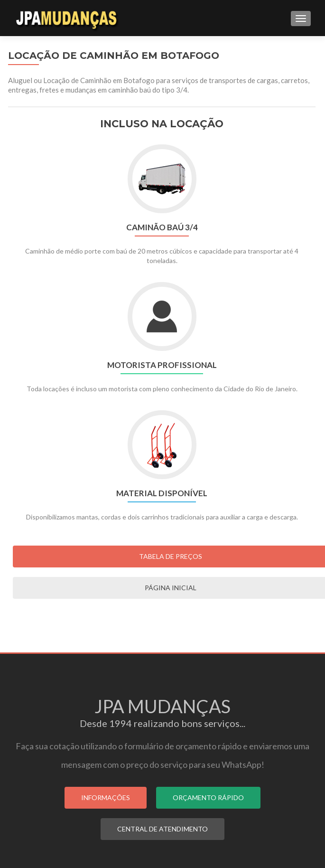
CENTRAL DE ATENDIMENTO (162, 829)
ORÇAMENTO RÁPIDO (208, 797)
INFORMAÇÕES (106, 797)
